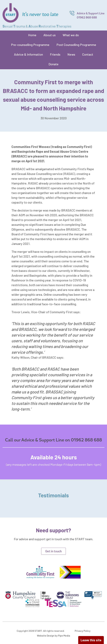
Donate (53, 64)
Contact (88, 54)
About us (50, 35)
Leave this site (91, 640)
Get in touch (53, 551)
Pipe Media (64, 635)
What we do (71, 35)
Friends (55, 54)
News (71, 54)
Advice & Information (28, 54)
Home (32, 35)
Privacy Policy (83, 631)
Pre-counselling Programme (30, 45)
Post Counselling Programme (76, 45)
